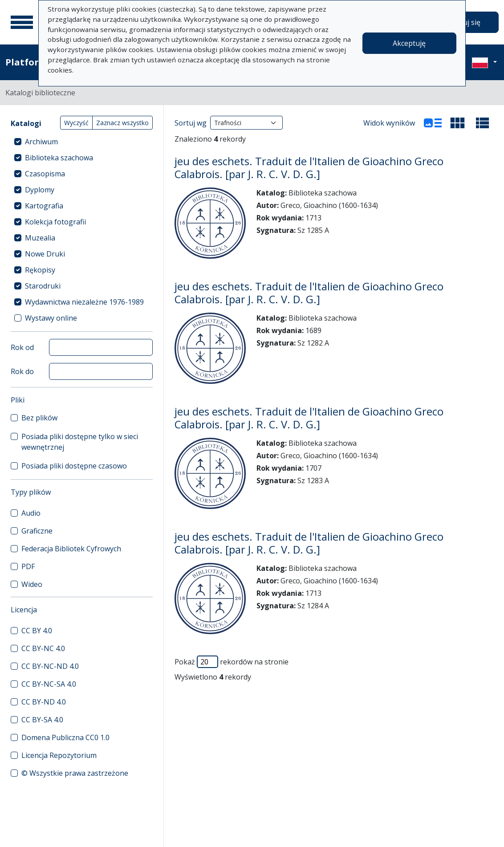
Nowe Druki (45, 254)
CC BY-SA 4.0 (42, 720)
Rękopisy (40, 270)
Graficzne (37, 531)
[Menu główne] (22, 22)
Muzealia (40, 238)
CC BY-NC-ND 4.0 (50, 666)
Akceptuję (409, 43)
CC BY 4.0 (37, 631)
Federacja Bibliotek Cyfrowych (71, 549)
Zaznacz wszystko (122, 123)
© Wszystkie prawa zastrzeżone (75, 773)
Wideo (32, 584)
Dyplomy (40, 190)
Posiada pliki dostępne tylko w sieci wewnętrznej (80, 442)
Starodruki (43, 286)
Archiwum (41, 142)
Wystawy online (51, 318)
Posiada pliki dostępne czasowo (74, 466)
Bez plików (39, 418)
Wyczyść (76, 123)
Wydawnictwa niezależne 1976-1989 (84, 302)
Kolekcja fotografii (55, 222)
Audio (31, 513)
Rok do (22, 371)
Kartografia (44, 206)
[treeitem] (82, 142)
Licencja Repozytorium (59, 755)
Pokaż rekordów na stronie (232, 662)
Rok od (22, 347)
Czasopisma (45, 174)
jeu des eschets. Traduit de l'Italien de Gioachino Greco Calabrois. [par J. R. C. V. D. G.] (309, 168)
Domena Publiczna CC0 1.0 (65, 737)
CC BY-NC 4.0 (43, 648)
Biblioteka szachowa (59, 158)
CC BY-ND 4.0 (44, 702)
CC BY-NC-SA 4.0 (49, 684)
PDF (28, 566)
